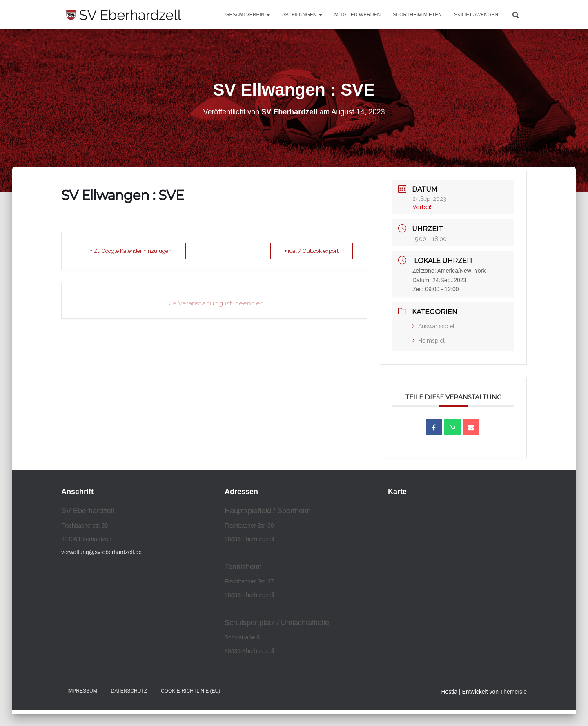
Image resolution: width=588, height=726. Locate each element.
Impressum (82, 691)
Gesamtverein (248, 15)
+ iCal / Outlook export (312, 251)
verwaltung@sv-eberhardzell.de (101, 552)
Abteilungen (302, 15)
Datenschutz (129, 691)
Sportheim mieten (417, 15)
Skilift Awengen (476, 15)
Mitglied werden (357, 15)
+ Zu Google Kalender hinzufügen (131, 251)
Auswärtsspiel (433, 326)
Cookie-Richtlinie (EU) (190, 691)
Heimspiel (429, 341)
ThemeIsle (513, 692)
